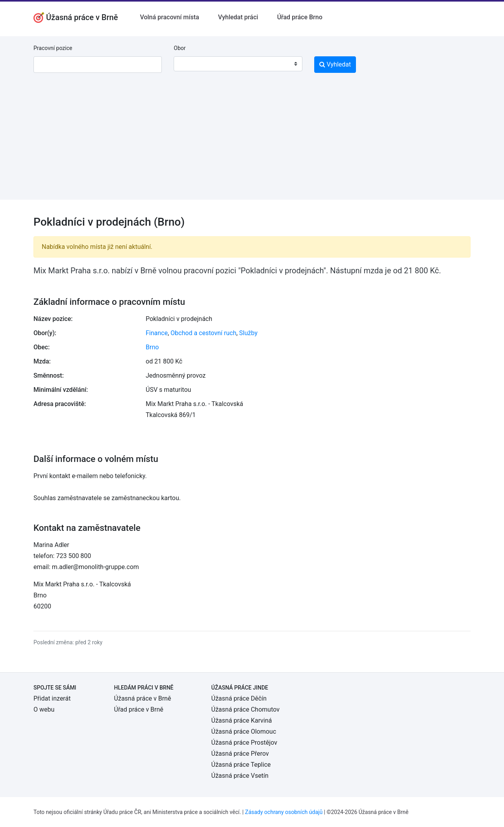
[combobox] (238, 64)
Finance (157, 333)
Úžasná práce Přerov (240, 754)
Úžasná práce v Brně (143, 698)
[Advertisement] (252, 145)
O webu (44, 709)
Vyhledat (335, 64)
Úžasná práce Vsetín (240, 776)
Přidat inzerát (52, 698)
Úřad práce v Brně (139, 709)
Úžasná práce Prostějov (244, 743)
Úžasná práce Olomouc (244, 732)
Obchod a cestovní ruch (203, 333)
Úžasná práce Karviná (242, 720)
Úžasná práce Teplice (241, 765)
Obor (180, 48)
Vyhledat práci (238, 17)
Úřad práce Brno (300, 17)
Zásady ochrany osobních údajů (284, 812)
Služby (248, 333)
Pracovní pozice (53, 48)
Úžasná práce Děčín (239, 698)
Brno (152, 347)
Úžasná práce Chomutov (246, 709)
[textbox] (190, 64)
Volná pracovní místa (169, 17)
